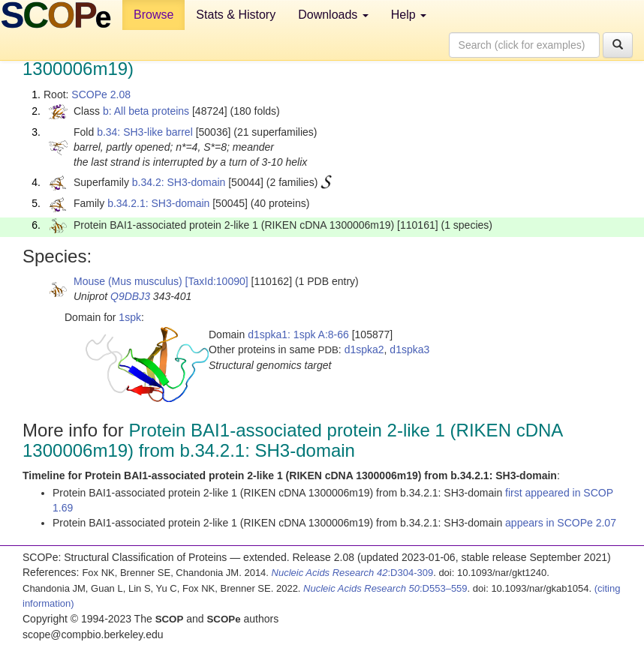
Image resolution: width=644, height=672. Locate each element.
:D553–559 (385, 588)
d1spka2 (364, 349)
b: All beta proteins (146, 111)
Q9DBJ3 (130, 296)
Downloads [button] (333, 15)
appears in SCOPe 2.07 (561, 523)
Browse (153, 15)
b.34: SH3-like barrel (145, 132)
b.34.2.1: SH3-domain (158, 203)
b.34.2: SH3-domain (179, 182)
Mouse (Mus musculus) (128, 281)
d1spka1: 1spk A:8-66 (298, 334)
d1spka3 (409, 349)
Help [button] (409, 15)
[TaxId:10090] (217, 281)
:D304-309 (353, 573)
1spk (130, 317)
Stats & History (236, 15)
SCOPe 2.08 (101, 94)
